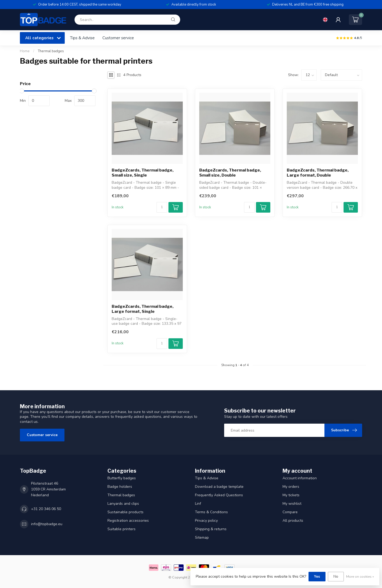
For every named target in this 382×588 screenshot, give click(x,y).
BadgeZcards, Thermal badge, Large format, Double (318, 173)
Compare (290, 512)
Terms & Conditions (211, 512)
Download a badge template (219, 487)
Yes (317, 576)
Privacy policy (206, 521)
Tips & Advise (82, 38)
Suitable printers (121, 529)
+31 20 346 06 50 (46, 509)
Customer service (118, 38)
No (336, 576)
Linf (198, 504)
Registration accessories (128, 521)
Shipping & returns (211, 529)
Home (25, 51)
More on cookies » (360, 576)
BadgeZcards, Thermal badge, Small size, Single (143, 173)
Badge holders (120, 487)
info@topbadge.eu (47, 524)
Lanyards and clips (123, 504)
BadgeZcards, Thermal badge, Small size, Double (230, 173)
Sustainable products (125, 512)
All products (293, 521)
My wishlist (292, 504)
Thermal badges (51, 51)
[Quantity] (162, 207)
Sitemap (202, 537)
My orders (291, 487)
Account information (300, 478)
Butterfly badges (122, 478)
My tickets (291, 495)
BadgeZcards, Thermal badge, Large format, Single (143, 309)
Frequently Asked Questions (219, 495)
